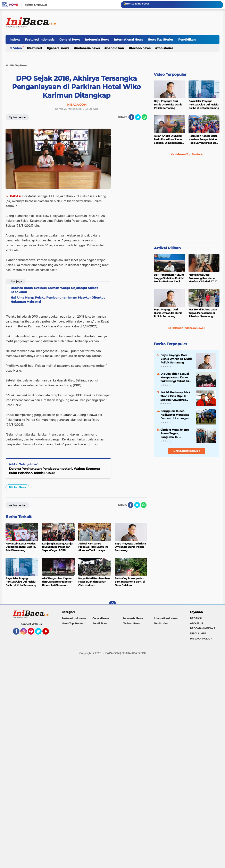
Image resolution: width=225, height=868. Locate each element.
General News (70, 40)
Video (17, 48)
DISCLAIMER (198, 633)
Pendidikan (187, 40)
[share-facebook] (131, 117)
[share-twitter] (138, 117)
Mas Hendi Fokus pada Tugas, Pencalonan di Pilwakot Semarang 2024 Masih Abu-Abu (203, 313)
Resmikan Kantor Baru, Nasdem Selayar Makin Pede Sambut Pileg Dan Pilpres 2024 (203, 139)
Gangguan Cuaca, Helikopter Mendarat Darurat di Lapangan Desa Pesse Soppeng (175, 415)
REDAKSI (196, 618)
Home (13, 5)
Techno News (141, 48)
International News (128, 40)
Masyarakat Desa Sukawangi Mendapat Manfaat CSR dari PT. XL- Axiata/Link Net (204, 278)
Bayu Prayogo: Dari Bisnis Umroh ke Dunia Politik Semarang (168, 105)
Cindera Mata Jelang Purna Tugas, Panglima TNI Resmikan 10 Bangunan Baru (175, 433)
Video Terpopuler (170, 75)
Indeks (15, 40)
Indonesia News (97, 40)
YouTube (49, 633)
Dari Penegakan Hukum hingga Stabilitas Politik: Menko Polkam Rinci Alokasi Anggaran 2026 (169, 278)
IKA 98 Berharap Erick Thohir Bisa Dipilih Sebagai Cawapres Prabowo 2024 (175, 396)
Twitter (40, 633)
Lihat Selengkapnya (187, 451)
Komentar (17, 117)
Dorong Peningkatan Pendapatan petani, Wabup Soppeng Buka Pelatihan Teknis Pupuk (54, 471)
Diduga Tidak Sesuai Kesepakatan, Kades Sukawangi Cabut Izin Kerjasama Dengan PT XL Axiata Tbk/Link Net (176, 378)
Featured (35, 48)
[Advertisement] (145, 22)
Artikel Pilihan (167, 248)
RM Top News (17, 487)
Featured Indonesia (40, 40)
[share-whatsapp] (144, 117)
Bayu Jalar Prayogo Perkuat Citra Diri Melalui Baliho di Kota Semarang (204, 105)
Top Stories (165, 48)
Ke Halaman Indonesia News (187, 328)
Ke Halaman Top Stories (187, 154)
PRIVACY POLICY (201, 639)
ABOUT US (197, 623)
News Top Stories (161, 40)
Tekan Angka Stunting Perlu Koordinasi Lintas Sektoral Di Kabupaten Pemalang (168, 139)
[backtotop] (112, 604)
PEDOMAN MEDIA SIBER (205, 628)
